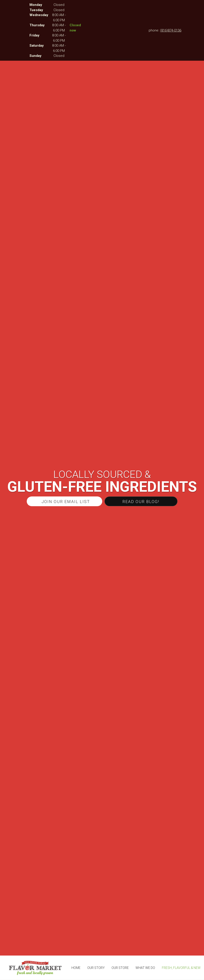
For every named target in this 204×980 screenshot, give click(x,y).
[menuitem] (76, 968)
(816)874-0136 (171, 30)
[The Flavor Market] (35, 968)
